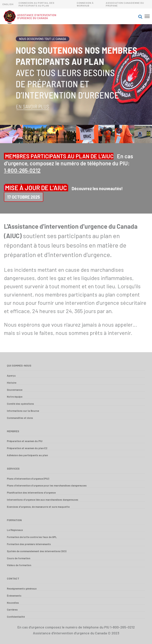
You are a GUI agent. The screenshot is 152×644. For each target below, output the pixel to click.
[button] (140, 16)
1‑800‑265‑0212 (22, 170)
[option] (76, 75)
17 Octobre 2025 (24, 197)
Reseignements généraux (22, 589)
